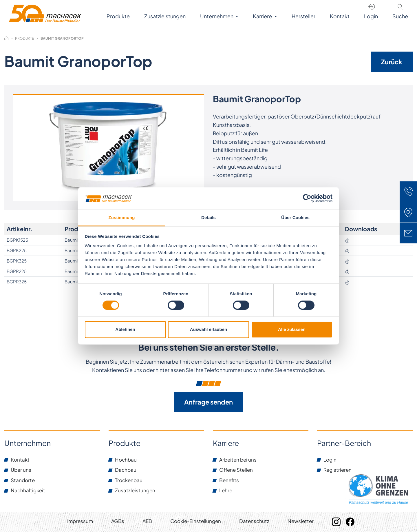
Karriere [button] (263, 16)
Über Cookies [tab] (295, 217)
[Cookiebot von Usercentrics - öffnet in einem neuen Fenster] (307, 198)
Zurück (392, 62)
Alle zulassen (292, 329)
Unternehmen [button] (217, 16)
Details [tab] (209, 217)
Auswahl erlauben (209, 329)
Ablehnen (125, 329)
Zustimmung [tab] (122, 217)
